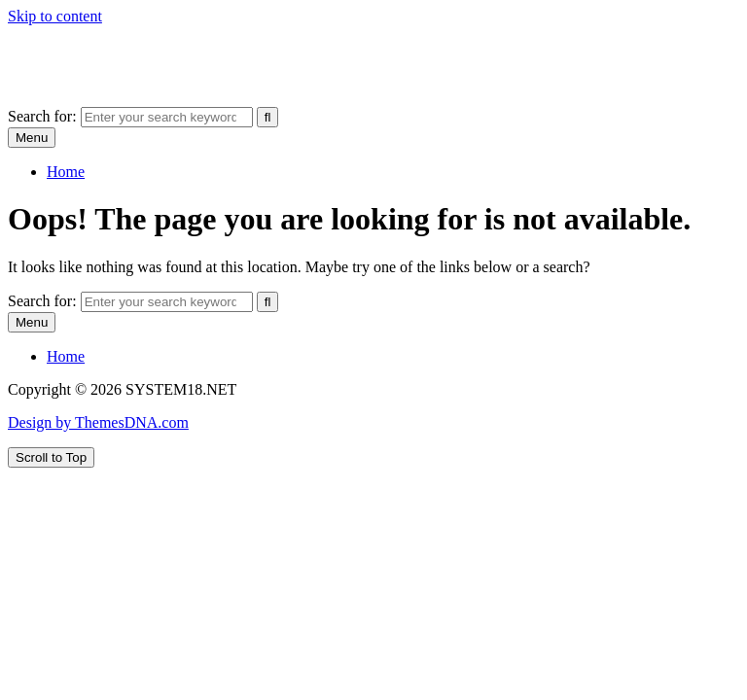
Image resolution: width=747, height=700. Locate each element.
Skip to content (55, 16)
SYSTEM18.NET (63, 49)
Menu (32, 138)
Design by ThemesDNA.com (98, 422)
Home (66, 172)
